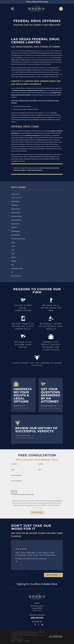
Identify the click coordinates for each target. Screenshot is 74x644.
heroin (49, 51)
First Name (14, 464)
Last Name (41, 464)
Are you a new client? (17, 475)
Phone (13, 470)
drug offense (58, 117)
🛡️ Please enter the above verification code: (23, 495)
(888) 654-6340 (37, 618)
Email (39, 470)
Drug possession (15, 51)
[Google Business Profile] (42, 624)
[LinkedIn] (32, 624)
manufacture (45, 58)
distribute (34, 58)
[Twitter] (39, 624)
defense (61, 74)
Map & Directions (37, 610)
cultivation (47, 113)
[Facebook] (35, 624)
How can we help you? (17, 481)
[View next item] (25, 575)
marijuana (40, 51)
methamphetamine (56, 51)
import (39, 58)
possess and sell (26, 58)
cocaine (45, 51)
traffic (50, 58)
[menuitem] (37, 194)
